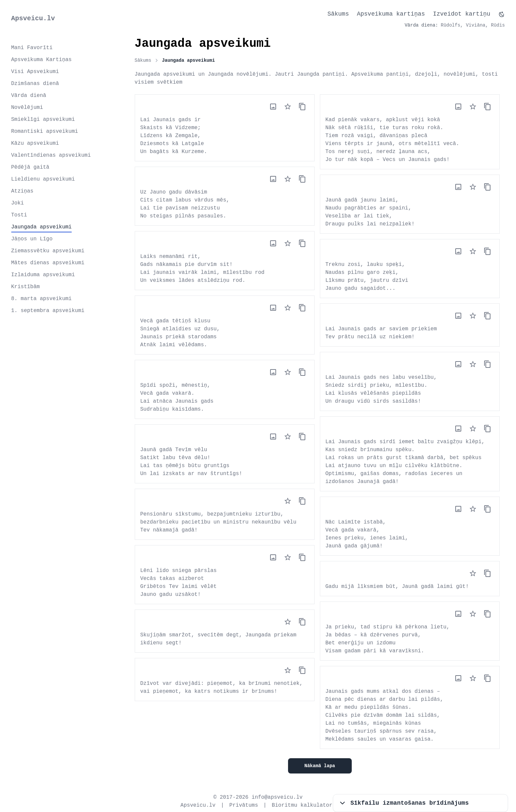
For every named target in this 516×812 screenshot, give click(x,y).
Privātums (244, 805)
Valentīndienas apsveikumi (51, 155)
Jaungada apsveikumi (41, 227)
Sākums (338, 14)
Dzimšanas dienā (35, 84)
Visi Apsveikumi (35, 72)
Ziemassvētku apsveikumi (48, 251)
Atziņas (22, 191)
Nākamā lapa (320, 766)
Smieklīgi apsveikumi (43, 120)
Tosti (19, 215)
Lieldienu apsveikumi (43, 179)
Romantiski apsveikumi (45, 131)
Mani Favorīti (32, 48)
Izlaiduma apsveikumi (43, 275)
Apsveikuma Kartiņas (41, 60)
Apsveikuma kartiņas (391, 14)
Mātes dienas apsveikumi (48, 263)
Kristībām (26, 287)
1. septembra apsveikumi (48, 311)
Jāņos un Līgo (32, 239)
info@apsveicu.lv (277, 797)
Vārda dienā (29, 96)
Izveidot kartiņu (462, 14)
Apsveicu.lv (33, 18)
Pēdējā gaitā (30, 167)
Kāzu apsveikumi (35, 143)
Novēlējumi (27, 108)
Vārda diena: (421, 25)
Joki (18, 203)
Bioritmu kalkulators (304, 805)
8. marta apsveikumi (41, 299)
